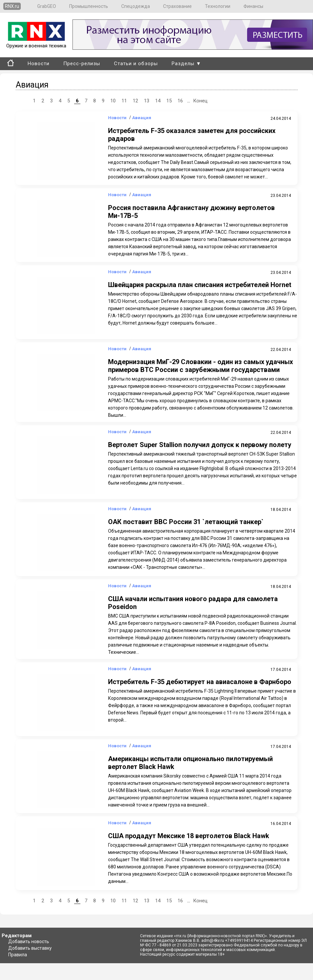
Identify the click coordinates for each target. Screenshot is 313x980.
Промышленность (89, 6)
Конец (200, 101)
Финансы (253, 6)
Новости (39, 64)
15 (169, 101)
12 (135, 101)
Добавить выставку (30, 948)
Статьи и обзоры (136, 64)
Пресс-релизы (82, 64)
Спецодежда (136, 6)
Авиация (142, 118)
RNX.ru (12, 6)
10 (113, 101)
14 (158, 101)
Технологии (218, 6)
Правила (18, 955)
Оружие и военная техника (36, 43)
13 (147, 101)
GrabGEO (47, 6)
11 (124, 101)
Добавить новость (29, 941)
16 (180, 101)
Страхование (177, 6)
